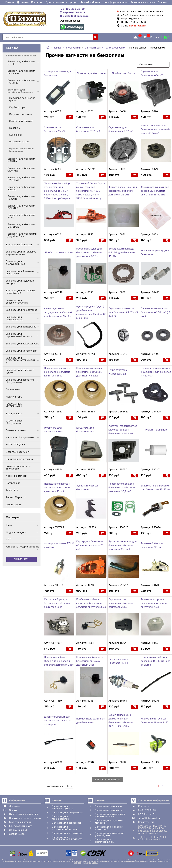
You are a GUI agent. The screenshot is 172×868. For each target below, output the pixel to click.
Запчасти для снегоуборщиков (15, 263)
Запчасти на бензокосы (19, 245)
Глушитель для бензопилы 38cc (53, 430)
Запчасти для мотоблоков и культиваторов (21, 253)
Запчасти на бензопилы (67, 48)
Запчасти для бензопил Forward (21, 188)
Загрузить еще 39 (108, 780)
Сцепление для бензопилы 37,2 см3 (88, 129)
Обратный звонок (70, 21)
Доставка (23, 2)
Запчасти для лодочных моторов (20, 282)
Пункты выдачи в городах (62, 2)
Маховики (15, 128)
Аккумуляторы (14, 397)
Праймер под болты (124, 73)
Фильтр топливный (156, 430)
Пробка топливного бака (59, 253)
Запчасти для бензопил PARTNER (21, 82)
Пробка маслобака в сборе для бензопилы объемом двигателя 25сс (59, 661)
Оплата (162, 2)
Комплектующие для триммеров (18, 468)
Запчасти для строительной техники (19, 335)
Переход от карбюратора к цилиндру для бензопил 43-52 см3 (156, 372)
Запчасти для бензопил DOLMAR (21, 207)
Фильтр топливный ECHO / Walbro (59, 545)
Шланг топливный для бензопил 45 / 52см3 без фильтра (155, 661)
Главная (10, 2)
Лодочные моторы (16, 476)
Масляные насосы (20, 142)
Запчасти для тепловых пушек (20, 371)
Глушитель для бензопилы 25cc (86, 430)
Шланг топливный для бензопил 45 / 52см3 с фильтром (57, 721)
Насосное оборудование (20, 438)
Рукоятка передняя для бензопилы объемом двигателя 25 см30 (123, 545)
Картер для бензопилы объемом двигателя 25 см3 (90, 545)
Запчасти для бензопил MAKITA (21, 160)
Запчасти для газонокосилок (14, 318)
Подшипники (13, 390)
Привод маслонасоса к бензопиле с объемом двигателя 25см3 (57, 488)
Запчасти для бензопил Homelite (21, 198)
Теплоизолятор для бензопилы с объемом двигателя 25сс (154, 603)
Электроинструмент (18, 452)
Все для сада (14, 414)
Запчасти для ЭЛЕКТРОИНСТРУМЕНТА (21, 361)
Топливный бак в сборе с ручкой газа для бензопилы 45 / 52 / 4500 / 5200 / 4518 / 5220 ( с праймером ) (91, 191)
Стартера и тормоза (21, 121)
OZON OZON (13, 505)
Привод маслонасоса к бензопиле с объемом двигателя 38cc (57, 372)
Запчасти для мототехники (21, 351)
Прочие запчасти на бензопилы (22, 150)
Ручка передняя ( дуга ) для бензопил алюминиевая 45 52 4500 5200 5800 (91, 312)
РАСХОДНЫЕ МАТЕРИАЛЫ (14, 405)
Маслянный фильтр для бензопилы (155, 253)
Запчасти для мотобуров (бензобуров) (20, 292)
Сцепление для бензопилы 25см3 (54, 129)
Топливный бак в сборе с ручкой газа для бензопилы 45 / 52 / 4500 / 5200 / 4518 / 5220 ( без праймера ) (59, 191)
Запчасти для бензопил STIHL (21, 63)
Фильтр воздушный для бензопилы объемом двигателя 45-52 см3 (155, 191)
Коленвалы (16, 135)
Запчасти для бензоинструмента (17, 302)
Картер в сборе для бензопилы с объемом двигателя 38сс (57, 603)
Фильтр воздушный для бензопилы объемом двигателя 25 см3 (123, 191)
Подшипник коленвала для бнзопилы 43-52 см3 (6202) (123, 312)
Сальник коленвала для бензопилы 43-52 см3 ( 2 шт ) (155, 312)
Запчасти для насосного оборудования (20, 381)
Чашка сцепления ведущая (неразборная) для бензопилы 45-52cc (58, 312)
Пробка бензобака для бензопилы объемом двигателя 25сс (89, 661)
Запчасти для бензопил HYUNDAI (21, 179)
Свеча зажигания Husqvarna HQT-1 (118, 661)
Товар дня (12, 490)
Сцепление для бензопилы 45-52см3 (121, 129)
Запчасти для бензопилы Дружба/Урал (22, 235)
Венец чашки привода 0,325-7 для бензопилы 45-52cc (122, 253)
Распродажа (13, 483)
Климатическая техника (20, 459)
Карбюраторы (17, 108)
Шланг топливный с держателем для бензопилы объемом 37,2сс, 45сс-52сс (121, 721)
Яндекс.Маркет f (15, 497)
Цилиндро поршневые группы (22, 99)
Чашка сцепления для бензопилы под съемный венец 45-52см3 (155, 129)
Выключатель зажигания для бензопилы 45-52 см (155, 488)
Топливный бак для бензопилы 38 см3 (152, 545)
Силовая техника (16, 430)
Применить (21, 559)
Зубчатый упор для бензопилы (88, 488)
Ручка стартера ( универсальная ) (118, 372)
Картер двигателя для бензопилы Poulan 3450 (155, 721)
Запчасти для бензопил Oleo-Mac (21, 170)
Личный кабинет (90, 2)
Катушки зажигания (21, 114)
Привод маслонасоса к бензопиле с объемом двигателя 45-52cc (89, 372)
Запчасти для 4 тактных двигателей (20, 272)
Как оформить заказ (116, 2)
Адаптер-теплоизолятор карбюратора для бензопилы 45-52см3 (123, 430)
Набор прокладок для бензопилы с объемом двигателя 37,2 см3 (122, 488)
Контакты (37, 2)
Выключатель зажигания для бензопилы (91, 721)
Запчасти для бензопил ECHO (21, 216)
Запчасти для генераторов (21, 310)
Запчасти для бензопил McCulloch (21, 226)
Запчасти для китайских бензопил (105, 48)
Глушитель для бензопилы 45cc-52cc (153, 73)
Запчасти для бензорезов (21, 327)
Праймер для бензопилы (91, 73)
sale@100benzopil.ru (74, 16)
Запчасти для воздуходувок (22, 344)
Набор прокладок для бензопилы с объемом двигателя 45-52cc (89, 253)
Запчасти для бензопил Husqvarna (21, 72)
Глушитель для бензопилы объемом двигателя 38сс (121, 603)
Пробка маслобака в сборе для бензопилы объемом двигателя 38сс (91, 603)
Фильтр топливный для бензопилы (58, 73)
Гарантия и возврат (143, 2)
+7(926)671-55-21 (72, 13)
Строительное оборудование (14, 422)
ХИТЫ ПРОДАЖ (16, 445)
